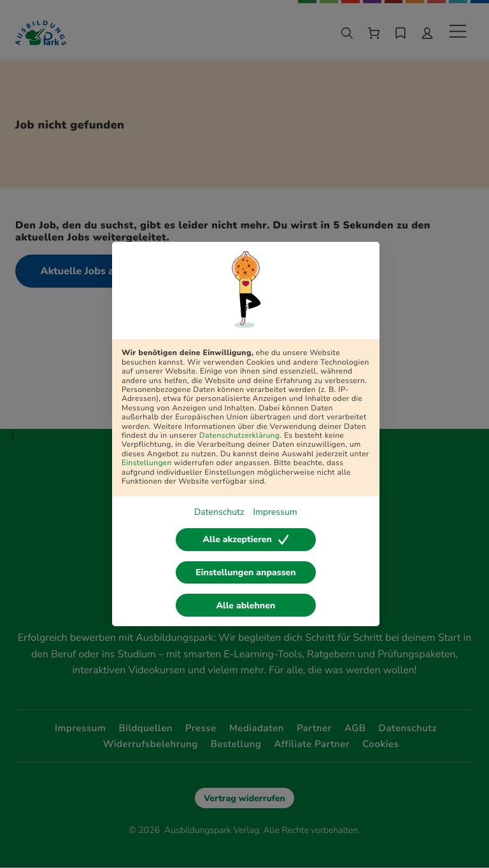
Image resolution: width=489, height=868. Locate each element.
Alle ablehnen (246, 605)
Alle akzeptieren (245, 539)
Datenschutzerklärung (240, 436)
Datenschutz (219, 512)
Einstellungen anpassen (245, 572)
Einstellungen (147, 463)
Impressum (275, 512)
